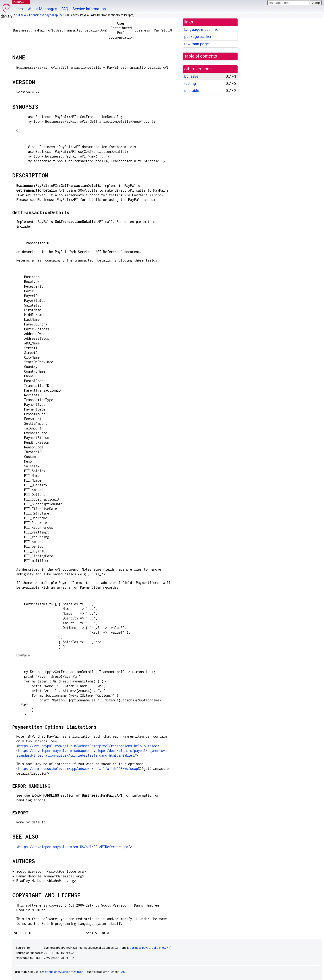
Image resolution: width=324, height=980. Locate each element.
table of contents (201, 56)
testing (190, 84)
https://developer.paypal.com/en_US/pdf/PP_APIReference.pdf (74, 847)
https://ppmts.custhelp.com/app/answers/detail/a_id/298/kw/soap (78, 769)
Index (19, 9)
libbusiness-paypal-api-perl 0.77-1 (148, 948)
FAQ (65, 9)
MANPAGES (21, 2)
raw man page (196, 44)
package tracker (198, 37)
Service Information (89, 9)
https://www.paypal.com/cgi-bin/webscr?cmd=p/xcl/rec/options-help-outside (88, 746)
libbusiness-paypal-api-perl (47, 15)
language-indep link (201, 29)
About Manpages (43, 9)
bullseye (21, 15)
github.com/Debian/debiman (64, 972)
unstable (192, 91)
